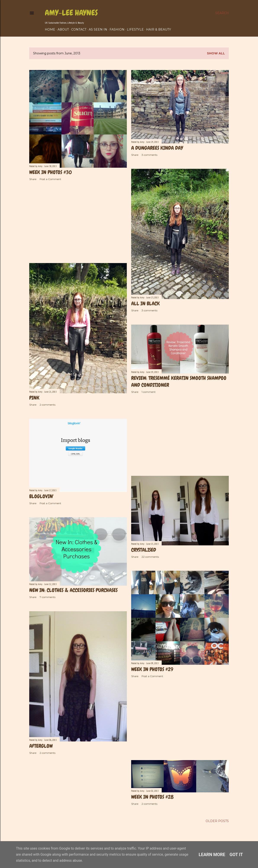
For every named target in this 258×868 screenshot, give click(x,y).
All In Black (145, 303)
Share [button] (33, 179)
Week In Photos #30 (51, 172)
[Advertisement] (78, 222)
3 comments (149, 155)
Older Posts (217, 821)
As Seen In (98, 29)
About (63, 29)
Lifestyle (135, 29)
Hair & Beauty (159, 29)
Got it (236, 855)
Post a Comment (50, 179)
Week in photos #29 (152, 669)
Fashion (117, 29)
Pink (34, 398)
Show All (216, 53)
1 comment (149, 392)
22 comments (150, 557)
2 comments (48, 405)
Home (50, 29)
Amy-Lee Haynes (71, 13)
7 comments (48, 597)
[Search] (222, 13)
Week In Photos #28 (152, 797)
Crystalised (144, 550)
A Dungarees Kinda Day (157, 148)
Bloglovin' (41, 496)
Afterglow (41, 746)
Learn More (212, 855)
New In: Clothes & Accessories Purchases (73, 590)
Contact (79, 29)
